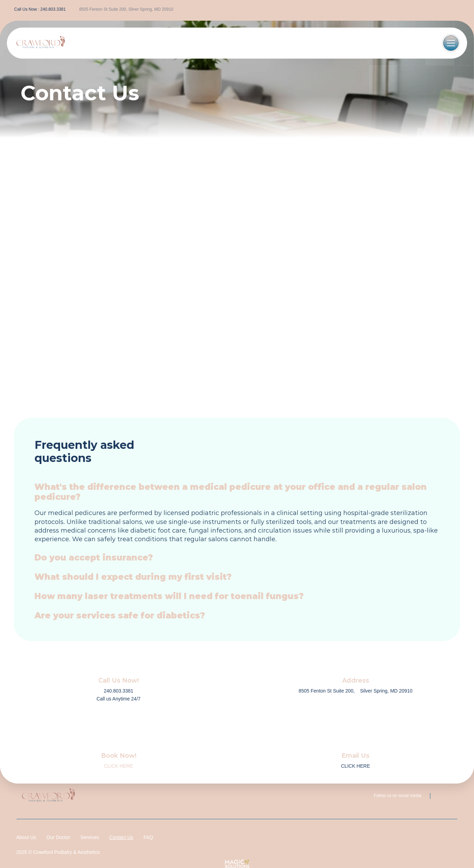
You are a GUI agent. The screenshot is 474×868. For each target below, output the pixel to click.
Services (90, 837)
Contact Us (121, 837)
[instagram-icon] (464, 10)
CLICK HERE (118, 766)
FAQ (148, 837)
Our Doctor (58, 837)
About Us (26, 837)
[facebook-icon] (452, 10)
